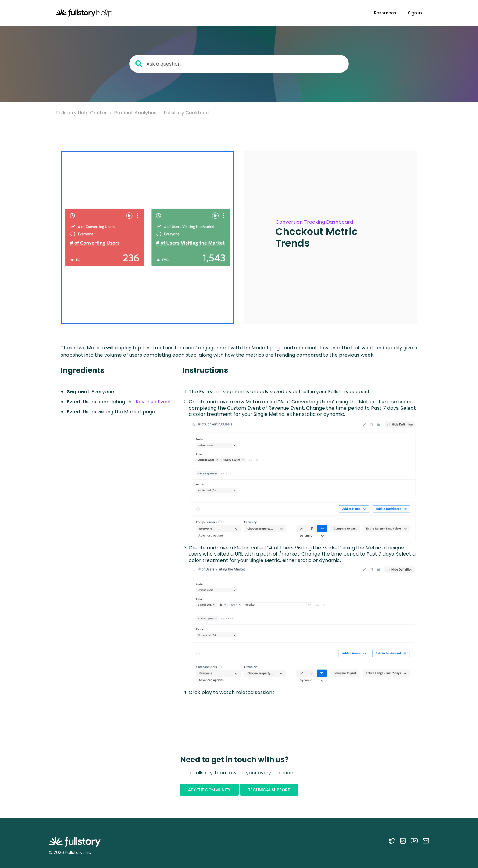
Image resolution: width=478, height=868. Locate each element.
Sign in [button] (415, 13)
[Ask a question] (239, 64)
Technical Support (269, 790)
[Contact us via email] (426, 841)
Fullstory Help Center (82, 113)
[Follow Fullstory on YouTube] (414, 841)
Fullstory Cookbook (187, 113)
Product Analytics (135, 113)
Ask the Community (209, 790)
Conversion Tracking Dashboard (314, 222)
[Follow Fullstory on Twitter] (392, 841)
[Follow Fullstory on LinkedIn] (403, 841)
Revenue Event (153, 402)
